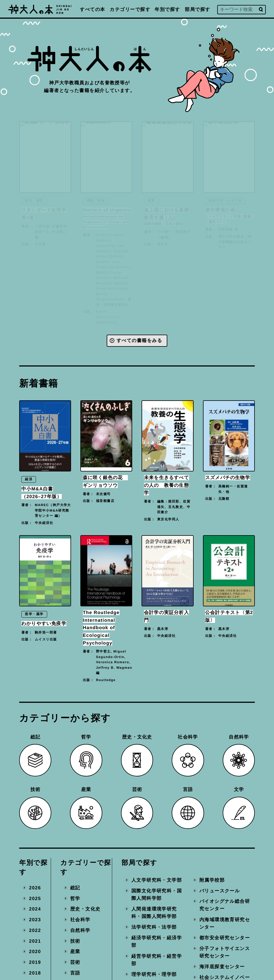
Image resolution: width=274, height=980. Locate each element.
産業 (75, 952)
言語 (75, 973)
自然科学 (80, 930)
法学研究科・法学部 (154, 927)
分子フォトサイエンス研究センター (225, 952)
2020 (35, 952)
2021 (35, 941)
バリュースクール (220, 891)
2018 (35, 973)
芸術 (75, 962)
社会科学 (80, 920)
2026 (35, 888)
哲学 (75, 898)
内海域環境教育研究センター (225, 923)
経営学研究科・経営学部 (157, 960)
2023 (35, 920)
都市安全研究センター (225, 938)
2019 (35, 962)
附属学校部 (212, 880)
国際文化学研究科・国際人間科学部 (157, 894)
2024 (35, 909)
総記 (75, 888)
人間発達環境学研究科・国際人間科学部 (154, 913)
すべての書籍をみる (139, 341)
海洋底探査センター (222, 967)
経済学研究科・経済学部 (157, 942)
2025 (35, 898)
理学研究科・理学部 (154, 974)
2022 (35, 930)
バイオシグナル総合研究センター (225, 905)
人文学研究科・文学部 (157, 880)
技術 (75, 941)
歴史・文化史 (85, 909)
